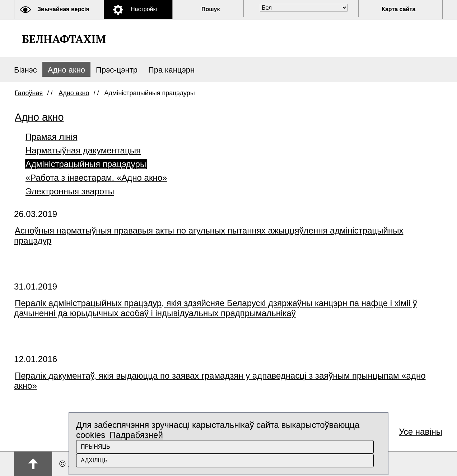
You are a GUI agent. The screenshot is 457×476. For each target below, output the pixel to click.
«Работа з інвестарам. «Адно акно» (96, 178)
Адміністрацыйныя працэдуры (86, 164)
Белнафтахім (64, 39)
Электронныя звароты (70, 191)
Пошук (211, 9)
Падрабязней (136, 435)
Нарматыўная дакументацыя (83, 150)
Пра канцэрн (171, 70)
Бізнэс (25, 70)
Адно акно (66, 70)
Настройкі (144, 9)
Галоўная (29, 93)
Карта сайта (398, 9)
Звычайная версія (63, 9)
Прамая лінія (51, 137)
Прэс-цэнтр (117, 70)
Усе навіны (421, 432)
